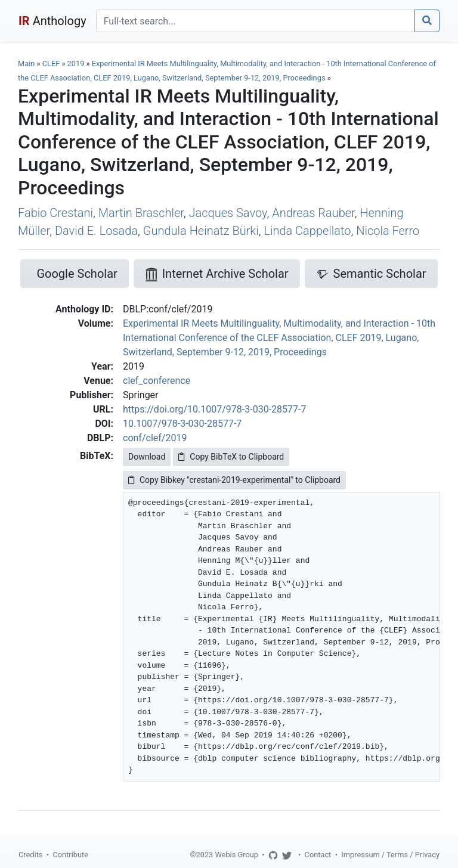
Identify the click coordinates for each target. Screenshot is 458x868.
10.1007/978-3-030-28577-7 (182, 424)
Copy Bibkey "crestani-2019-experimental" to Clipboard (234, 480)
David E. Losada (96, 231)
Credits (30, 855)
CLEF (51, 63)
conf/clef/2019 (155, 438)
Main (26, 63)
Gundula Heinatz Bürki (201, 231)
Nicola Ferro (388, 231)
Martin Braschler (141, 213)
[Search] (256, 21)
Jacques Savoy (228, 213)
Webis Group (236, 855)
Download (147, 457)
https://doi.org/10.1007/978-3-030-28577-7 (214, 409)
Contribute (70, 855)
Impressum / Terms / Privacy (390, 855)
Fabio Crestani (55, 213)
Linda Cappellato (307, 231)
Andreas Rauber (313, 213)
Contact (318, 855)
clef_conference (157, 381)
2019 (76, 63)
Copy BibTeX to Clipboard (231, 457)
